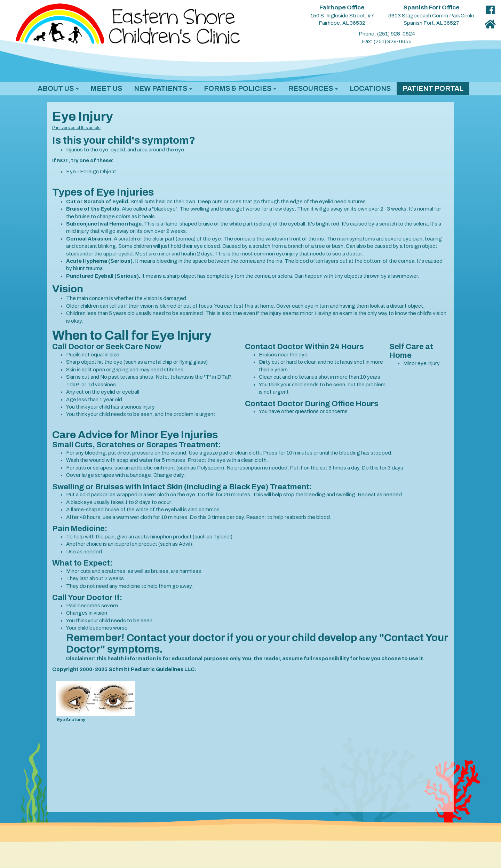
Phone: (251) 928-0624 (387, 34)
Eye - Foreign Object (91, 172)
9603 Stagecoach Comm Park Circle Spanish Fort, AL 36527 (431, 15)
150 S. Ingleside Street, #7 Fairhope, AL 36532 (342, 15)
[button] (58, 88)
